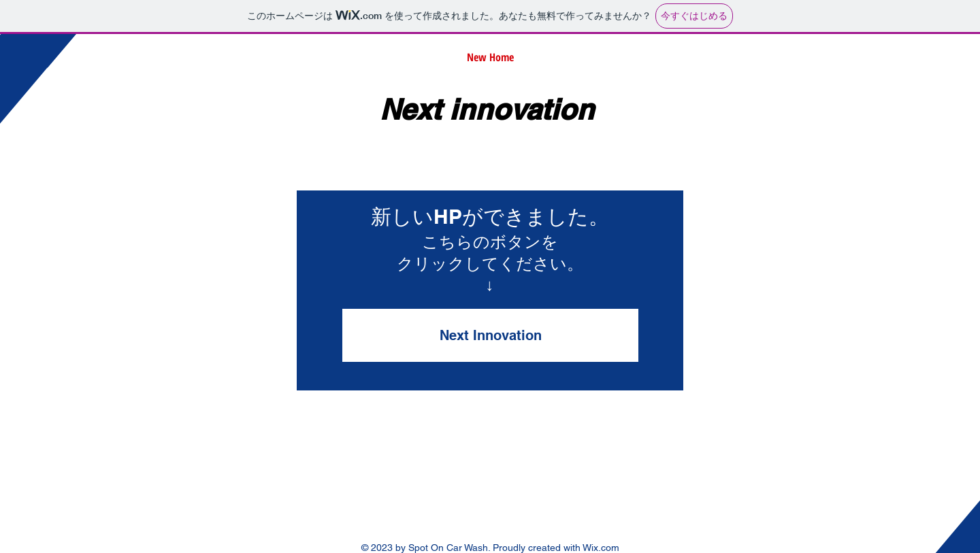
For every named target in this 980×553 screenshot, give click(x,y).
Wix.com (601, 548)
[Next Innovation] (490, 335)
